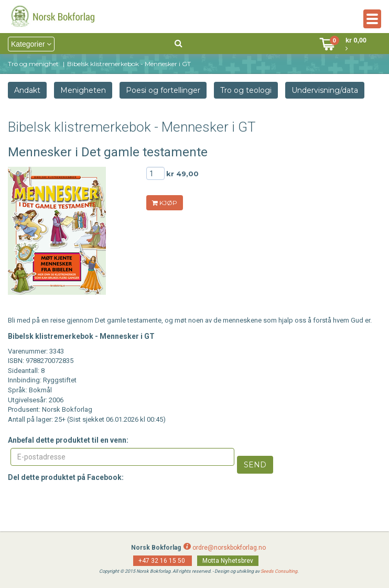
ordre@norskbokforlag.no (229, 548)
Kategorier (31, 44)
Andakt (27, 90)
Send (255, 465)
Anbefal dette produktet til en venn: (68, 440)
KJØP (165, 203)
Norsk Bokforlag (156, 548)
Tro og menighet (33, 64)
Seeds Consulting (279, 571)
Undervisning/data (325, 90)
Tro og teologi (246, 90)
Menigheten (83, 90)
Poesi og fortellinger (163, 90)
